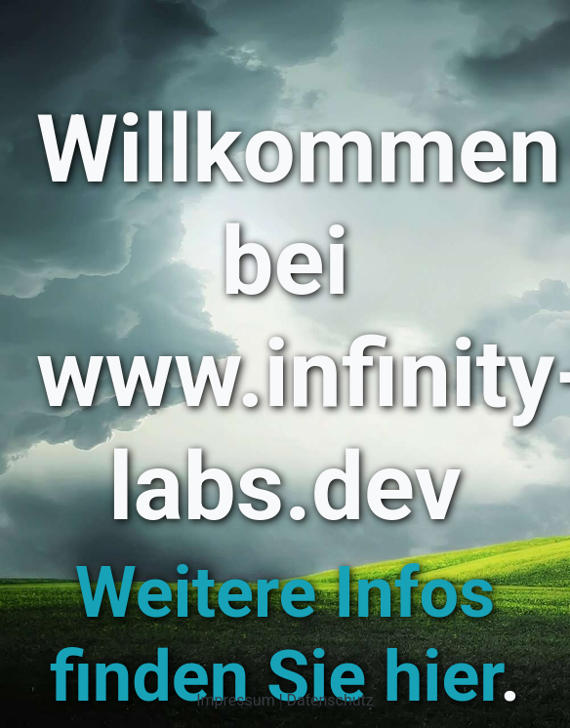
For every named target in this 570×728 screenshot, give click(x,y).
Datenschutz (330, 700)
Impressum (236, 700)
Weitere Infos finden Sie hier (275, 635)
